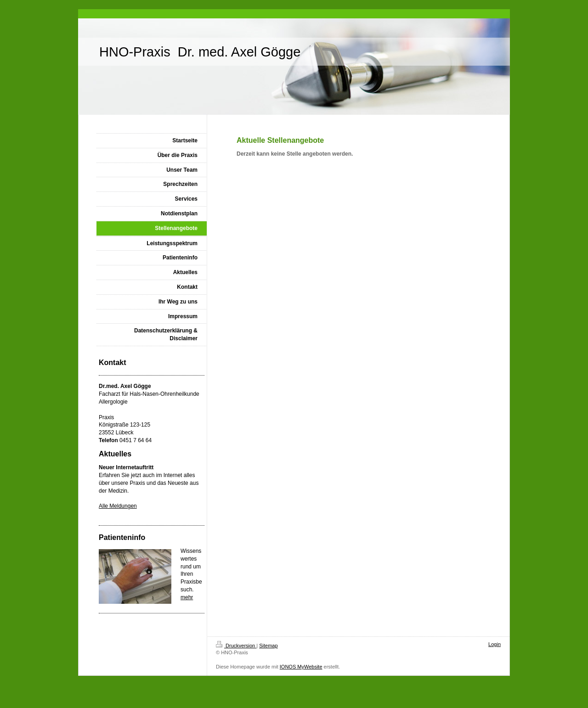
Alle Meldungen (118, 506)
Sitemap (268, 646)
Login (495, 644)
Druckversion (236, 646)
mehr (187, 597)
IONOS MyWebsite (301, 667)
